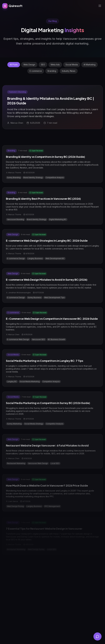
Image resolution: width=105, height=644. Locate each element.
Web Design (29, 65)
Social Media (72, 65)
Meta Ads (55, 65)
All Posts (14, 65)
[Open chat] (97, 636)
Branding (52, 71)
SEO (43, 65)
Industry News (69, 71)
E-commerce (36, 71)
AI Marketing (90, 65)
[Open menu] (100, 5)
